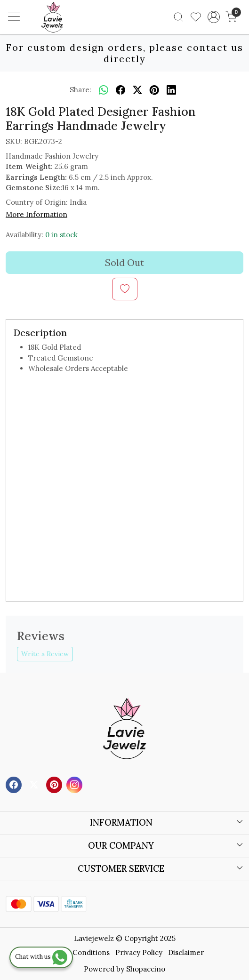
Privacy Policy (139, 952)
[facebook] (120, 90)
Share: (80, 90)
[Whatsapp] (104, 90)
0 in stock (61, 235)
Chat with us (41, 957)
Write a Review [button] (45, 654)
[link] (179, 17)
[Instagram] (76, 784)
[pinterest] (154, 90)
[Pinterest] (55, 784)
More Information (36, 214)
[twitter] (137, 90)
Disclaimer (186, 952)
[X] (35, 784)
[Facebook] (15, 784)
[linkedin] (171, 90)
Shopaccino (146, 969)
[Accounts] (213, 17)
